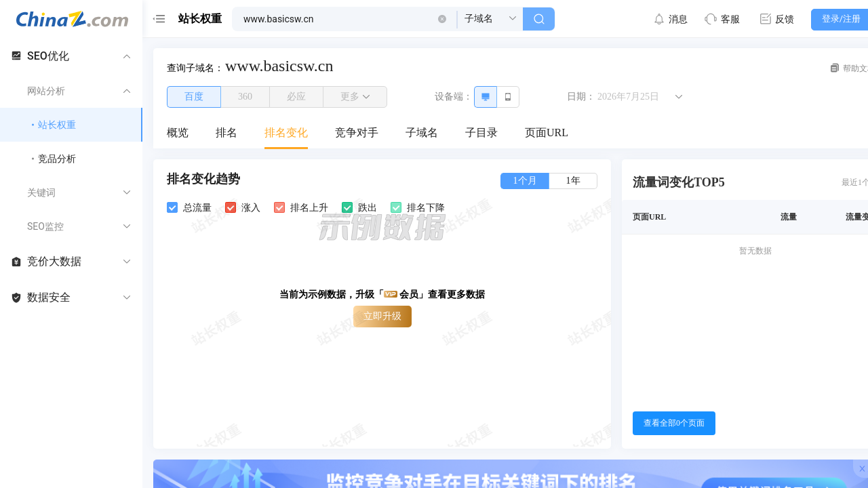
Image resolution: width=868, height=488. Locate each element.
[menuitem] (178, 134)
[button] (442, 19)
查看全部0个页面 (674, 423)
